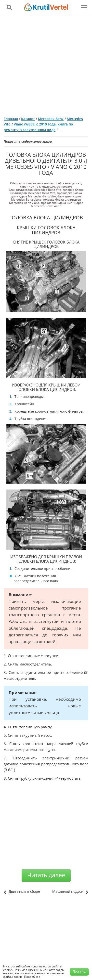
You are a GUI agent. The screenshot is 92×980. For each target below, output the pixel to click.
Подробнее (32, 977)
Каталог (28, 119)
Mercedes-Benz (51, 119)
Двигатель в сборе (24, 891)
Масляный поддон (68, 891)
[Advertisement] (46, 64)
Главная (11, 119)
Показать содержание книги (28, 141)
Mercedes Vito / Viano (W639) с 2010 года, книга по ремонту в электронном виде (43, 124)
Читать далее (46, 875)
